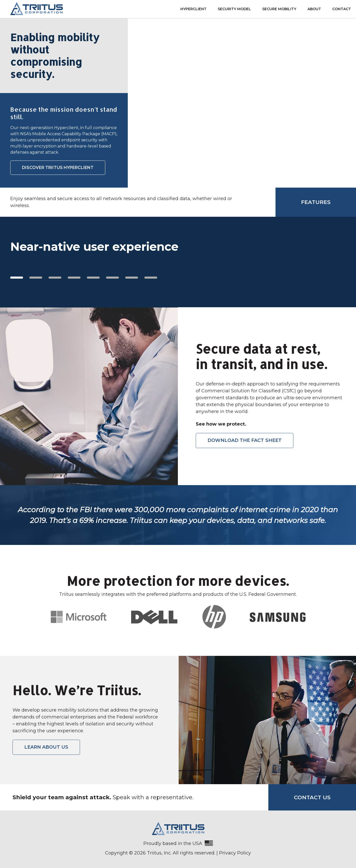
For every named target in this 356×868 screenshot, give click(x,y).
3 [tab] (55, 278)
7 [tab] (132, 278)
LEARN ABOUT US (46, 747)
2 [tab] (36, 278)
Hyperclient (193, 9)
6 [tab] (112, 278)
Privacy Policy (235, 853)
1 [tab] (17, 278)
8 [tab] (151, 278)
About (314, 9)
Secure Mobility (279, 9)
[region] (178, 259)
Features (316, 202)
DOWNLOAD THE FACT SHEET (245, 440)
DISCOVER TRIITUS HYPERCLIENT (58, 168)
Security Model (234, 9)
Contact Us (312, 797)
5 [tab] (93, 278)
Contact (342, 9)
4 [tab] (74, 278)
